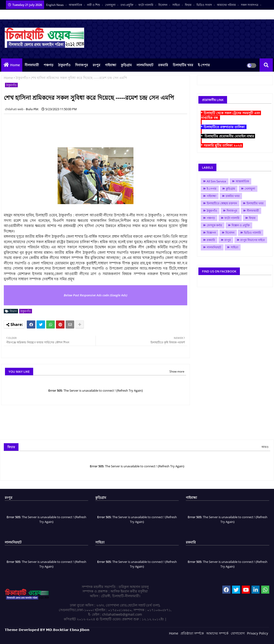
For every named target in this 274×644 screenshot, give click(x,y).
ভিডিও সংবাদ (205, 5)
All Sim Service (216, 181)
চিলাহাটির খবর (183, 65)
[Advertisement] (90, 128)
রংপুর (96, 65)
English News (55, 5)
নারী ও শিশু (94, 5)
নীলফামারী (32, 65)
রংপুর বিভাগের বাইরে (253, 240)
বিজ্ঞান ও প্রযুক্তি (241, 225)
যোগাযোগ (238, 633)
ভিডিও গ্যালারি (252, 233)
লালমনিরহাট (145, 65)
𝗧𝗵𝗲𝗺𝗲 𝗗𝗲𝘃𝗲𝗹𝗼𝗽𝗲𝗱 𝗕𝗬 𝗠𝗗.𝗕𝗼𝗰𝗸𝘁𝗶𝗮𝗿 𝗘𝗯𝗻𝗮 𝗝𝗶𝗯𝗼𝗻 (47, 630)
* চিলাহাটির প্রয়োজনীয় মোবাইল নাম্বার (228, 136)
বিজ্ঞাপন (211, 233)
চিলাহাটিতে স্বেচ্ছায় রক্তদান (222, 203)
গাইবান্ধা (111, 65)
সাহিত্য (176, 5)
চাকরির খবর (233, 196)
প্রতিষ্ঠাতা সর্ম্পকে (192, 633)
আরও (265, 447)
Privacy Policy (258, 633)
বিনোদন (163, 5)
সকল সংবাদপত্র (250, 5)
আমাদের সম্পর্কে (217, 633)
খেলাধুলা (111, 5)
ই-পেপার (204, 65)
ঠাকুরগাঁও (64, 65)
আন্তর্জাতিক (76, 5)
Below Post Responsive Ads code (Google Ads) (96, 295)
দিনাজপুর (82, 65)
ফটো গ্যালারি (146, 5)
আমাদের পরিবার (227, 5)
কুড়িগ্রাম (126, 65)
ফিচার (189, 5)
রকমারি (163, 65)
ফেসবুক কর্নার (214, 225)
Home (15, 65)
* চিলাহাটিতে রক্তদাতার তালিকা (224, 127)
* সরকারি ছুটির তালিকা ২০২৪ (222, 145)
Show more (177, 371)
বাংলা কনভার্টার (14, 15)
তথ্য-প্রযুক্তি (127, 5)
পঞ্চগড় (48, 65)
